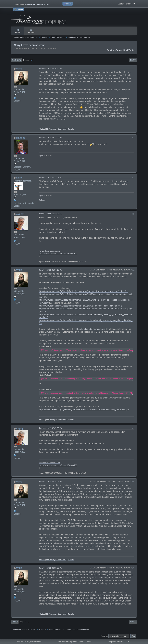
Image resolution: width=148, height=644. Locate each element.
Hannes (21, 138)
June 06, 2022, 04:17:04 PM (51, 137)
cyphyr (20, 214)
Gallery (42, 200)
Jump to (104, 636)
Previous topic (114, 50)
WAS (19, 69)
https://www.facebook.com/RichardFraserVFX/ (58, 254)
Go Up (15, 622)
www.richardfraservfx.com (50, 251)
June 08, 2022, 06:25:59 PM (51, 481)
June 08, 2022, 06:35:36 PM (51, 568)
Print (133, 60)
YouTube (89, 642)
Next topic (129, 50)
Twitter (74, 642)
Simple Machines (36, 642)
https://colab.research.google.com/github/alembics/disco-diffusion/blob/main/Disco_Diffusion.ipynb (84, 409)
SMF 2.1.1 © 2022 (23, 642)
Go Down (16, 60)
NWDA (42, 129)
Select (48, 346)
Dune (19, 178)
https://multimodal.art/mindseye (91, 329)
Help (109, 642)
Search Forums (126, 3)
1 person (42, 156)
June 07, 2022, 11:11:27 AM (51, 214)
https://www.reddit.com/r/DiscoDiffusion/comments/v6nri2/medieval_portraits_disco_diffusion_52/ (84, 291)
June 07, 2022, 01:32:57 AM (51, 177)
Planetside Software (64, 642)
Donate (71, 129)
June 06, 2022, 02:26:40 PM (51, 68)
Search (31, 31)
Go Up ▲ (127, 642)
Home (18, 31)
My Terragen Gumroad (56, 129)
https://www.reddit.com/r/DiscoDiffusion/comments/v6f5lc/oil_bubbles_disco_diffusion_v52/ (81, 306)
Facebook (81, 642)
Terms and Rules (118, 642)
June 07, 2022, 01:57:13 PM (51, 270)
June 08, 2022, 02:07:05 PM (51, 428)
